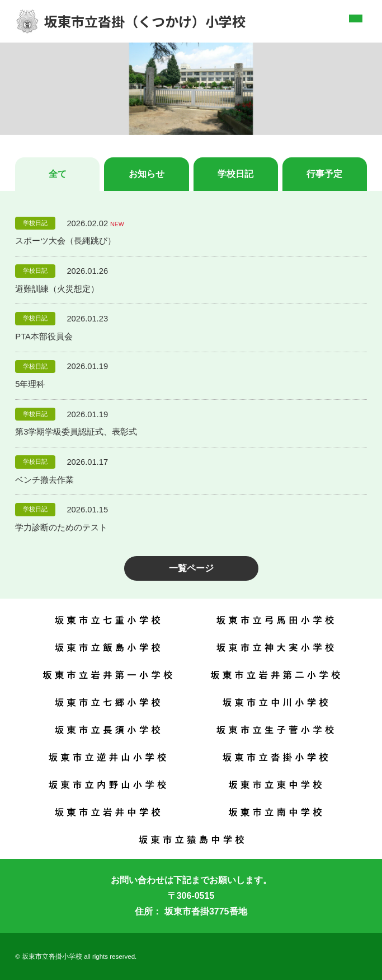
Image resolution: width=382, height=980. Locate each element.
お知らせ (147, 174)
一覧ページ (191, 568)
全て (58, 174)
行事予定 (324, 174)
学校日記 (235, 174)
